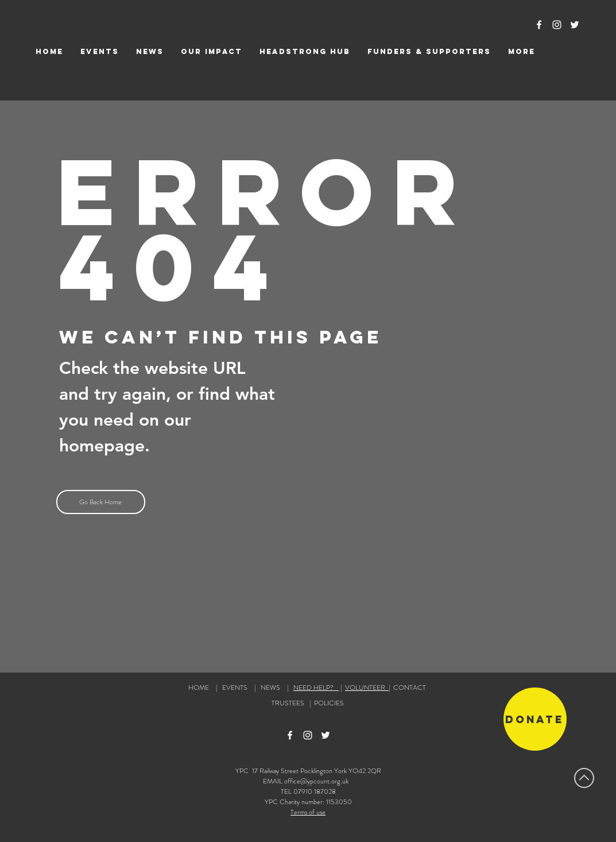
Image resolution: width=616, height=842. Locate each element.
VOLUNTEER (367, 687)
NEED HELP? (316, 687)
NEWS (270, 687)
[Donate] (535, 719)
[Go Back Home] (101, 502)
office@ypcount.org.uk (316, 781)
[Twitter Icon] (575, 25)
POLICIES (329, 703)
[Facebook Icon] (539, 25)
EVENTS (235, 687)
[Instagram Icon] (557, 25)
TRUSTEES (290, 703)
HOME (199, 687)
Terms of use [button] (308, 812)
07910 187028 (315, 791)
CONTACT (410, 687)
